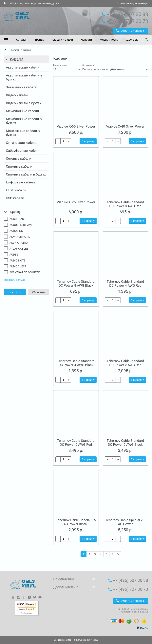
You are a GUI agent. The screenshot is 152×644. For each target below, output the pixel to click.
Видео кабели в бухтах (24, 103)
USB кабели (15, 198)
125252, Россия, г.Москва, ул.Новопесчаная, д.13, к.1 (32, 3)
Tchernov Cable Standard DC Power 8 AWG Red (125, 204)
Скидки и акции (63, 40)
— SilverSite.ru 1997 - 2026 (76, 640)
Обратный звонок (130, 31)
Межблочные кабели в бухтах (24, 121)
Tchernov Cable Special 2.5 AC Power (125, 522)
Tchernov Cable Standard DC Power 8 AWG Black (76, 283)
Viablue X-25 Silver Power (76, 202)
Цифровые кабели (20, 182)
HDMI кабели (16, 190)
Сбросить (38, 292)
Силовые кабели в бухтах (26, 174)
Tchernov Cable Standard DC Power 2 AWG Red (125, 363)
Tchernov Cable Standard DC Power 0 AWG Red (76, 443)
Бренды (39, 40)
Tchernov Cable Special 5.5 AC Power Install (76, 522)
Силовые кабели (19, 166)
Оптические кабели (21, 143)
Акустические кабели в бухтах (24, 77)
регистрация (126, 3)
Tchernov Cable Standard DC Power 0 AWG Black (125, 443)
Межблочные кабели (22, 111)
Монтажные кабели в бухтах (23, 133)
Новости (86, 40)
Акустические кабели (23, 67)
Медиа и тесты (109, 40)
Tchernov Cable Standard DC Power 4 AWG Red (125, 283)
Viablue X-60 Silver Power (76, 126)
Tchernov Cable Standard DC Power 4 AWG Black (76, 363)
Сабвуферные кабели (23, 151)
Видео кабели (17, 95)
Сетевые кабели (19, 158)
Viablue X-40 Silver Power (125, 126)
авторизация (142, 3)
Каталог (21, 40)
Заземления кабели (22, 87)
